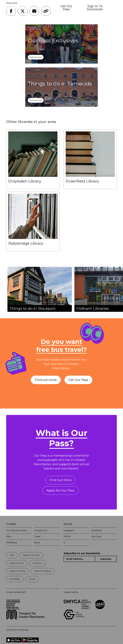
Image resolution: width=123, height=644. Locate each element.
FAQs (12, 555)
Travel (37, 537)
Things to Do (41, 531)
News (37, 543)
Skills (9, 537)
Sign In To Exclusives (95, 8)
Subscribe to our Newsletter (82, 553)
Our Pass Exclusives (16, 531)
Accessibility (15, 579)
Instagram (69, 531)
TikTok (67, 537)
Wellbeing (12, 543)
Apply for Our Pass (60, 490)
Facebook (97, 531)
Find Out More (60, 480)
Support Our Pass (17, 571)
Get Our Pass (66, 8)
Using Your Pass (17, 563)
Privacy (32, 579)
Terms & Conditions (43, 571)
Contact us (37, 563)
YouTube (96, 537)
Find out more (36, 57)
